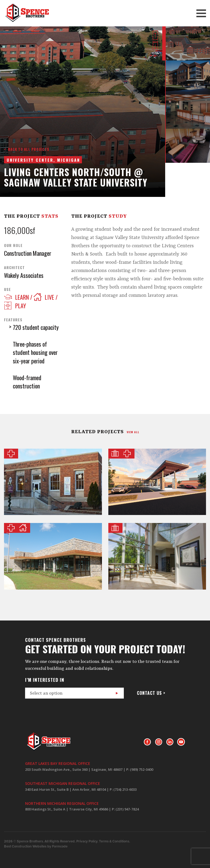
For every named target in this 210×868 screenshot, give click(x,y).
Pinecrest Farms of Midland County (53, 556)
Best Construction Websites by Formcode (36, 846)
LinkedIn (170, 742)
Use (7, 289)
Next (155, 45)
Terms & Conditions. (114, 841)
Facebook (147, 742)
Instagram (159, 742)
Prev (155, 35)
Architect (14, 267)
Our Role (13, 245)
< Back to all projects (27, 149)
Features (13, 320)
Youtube (181, 742)
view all (133, 432)
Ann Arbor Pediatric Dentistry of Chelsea (53, 482)
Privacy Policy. (87, 841)
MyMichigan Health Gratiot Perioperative (157, 482)
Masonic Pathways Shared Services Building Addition (157, 556)
